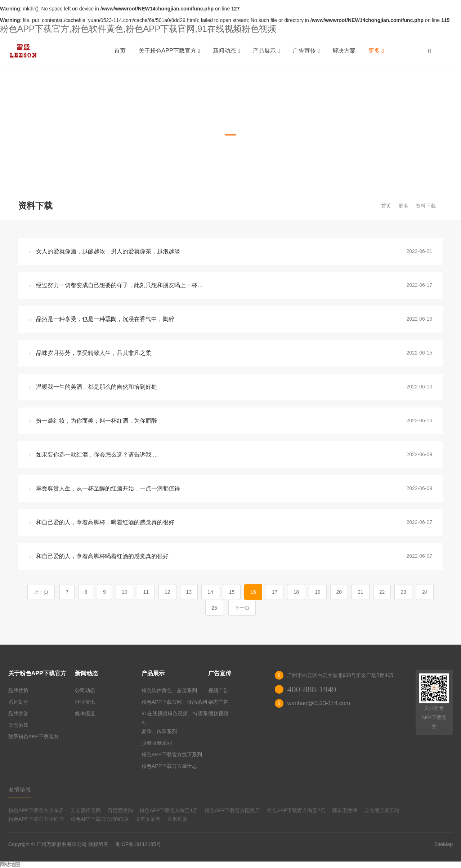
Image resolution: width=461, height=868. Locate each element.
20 (339, 592)
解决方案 (344, 51)
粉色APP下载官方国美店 (232, 810)
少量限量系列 (157, 743)
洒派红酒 (178, 819)
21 (361, 592)
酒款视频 (218, 713)
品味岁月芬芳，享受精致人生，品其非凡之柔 (94, 353)
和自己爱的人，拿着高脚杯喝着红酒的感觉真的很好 (102, 556)
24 (425, 592)
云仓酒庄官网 (86, 810)
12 (167, 592)
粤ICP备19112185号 (138, 844)
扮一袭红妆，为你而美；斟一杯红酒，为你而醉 (97, 421)
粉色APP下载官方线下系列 (172, 755)
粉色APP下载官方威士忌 (169, 766)
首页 (120, 51)
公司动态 (85, 690)
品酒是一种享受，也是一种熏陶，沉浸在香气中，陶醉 (105, 319)
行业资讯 (85, 702)
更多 (376, 51)
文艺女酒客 (148, 819)
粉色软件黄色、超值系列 (169, 690)
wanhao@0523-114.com (319, 703)
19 (318, 592)
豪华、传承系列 (159, 731)
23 (403, 592)
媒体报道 (85, 713)
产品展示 (266, 51)
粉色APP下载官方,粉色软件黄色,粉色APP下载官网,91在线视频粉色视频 (138, 29)
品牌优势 (18, 690)
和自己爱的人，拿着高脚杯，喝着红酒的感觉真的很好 (105, 522)
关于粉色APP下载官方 (169, 51)
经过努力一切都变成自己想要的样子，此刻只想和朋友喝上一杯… (120, 285)
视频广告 (218, 690)
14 (210, 592)
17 (275, 592)
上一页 (41, 592)
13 (189, 592)
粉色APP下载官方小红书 (36, 819)
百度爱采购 (120, 810)
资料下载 (426, 206)
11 (146, 592)
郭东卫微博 (345, 810)
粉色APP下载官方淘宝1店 (169, 810)
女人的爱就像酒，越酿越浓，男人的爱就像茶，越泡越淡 (108, 251)
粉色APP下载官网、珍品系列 (174, 702)
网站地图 (10, 864)
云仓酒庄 (18, 725)
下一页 (242, 608)
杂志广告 (218, 702)
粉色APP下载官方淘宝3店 (100, 819)
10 (125, 592)
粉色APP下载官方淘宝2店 (296, 810)
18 (296, 592)
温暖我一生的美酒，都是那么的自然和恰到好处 (97, 387)
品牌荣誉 (18, 713)
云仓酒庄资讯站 (382, 810)
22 (382, 592)
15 (232, 592)
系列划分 (18, 702)
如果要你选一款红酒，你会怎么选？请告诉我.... (97, 455)
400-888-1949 (312, 689)
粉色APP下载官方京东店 (36, 810)
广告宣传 (306, 51)
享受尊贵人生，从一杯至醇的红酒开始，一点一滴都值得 (108, 488)
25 (214, 608)
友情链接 (20, 790)
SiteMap (444, 844)
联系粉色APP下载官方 (33, 736)
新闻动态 (226, 51)
